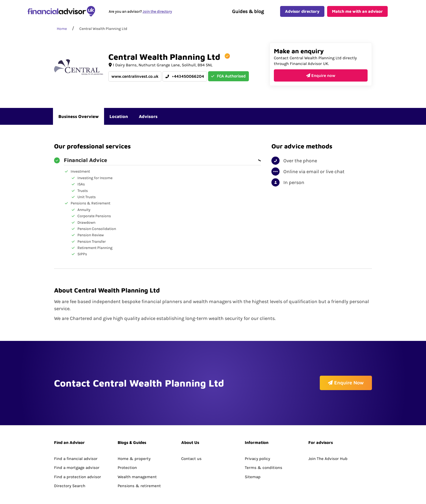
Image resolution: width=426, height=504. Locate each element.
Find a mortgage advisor (77, 453)
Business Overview (79, 119)
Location (119, 119)
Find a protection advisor (78, 462)
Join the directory (158, 13)
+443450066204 (185, 79)
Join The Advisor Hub (328, 444)
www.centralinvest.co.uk (135, 79)
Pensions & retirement (139, 471)
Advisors (148, 119)
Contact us (191, 444)
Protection (127, 453)
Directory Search (70, 471)
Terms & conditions (264, 453)
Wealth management (137, 462)
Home (62, 31)
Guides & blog (248, 13)
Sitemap (253, 462)
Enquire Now (346, 389)
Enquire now (321, 78)
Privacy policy (257, 444)
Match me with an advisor (357, 12)
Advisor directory (302, 12)
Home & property (134, 444)
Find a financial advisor (76, 444)
